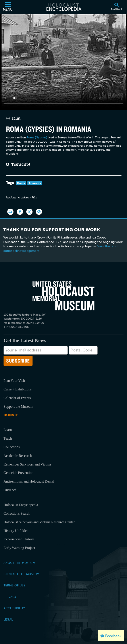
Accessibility (14, 608)
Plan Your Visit (14, 381)
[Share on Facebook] (20, 212)
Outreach (10, 490)
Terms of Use (14, 585)
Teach (8, 438)
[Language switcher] (39, 212)
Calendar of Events (17, 398)
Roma (21, 183)
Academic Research (18, 456)
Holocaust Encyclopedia (21, 505)
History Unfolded (16, 531)
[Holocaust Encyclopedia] (63, 7)
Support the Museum (18, 406)
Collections (12, 447)
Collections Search (17, 513)
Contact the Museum (21, 574)
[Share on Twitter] (29, 212)
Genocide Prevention (18, 473)
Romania (35, 183)
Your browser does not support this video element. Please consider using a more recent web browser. (63, 61)
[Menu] (8, 7)
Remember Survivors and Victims (28, 464)
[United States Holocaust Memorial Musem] (63, 296)
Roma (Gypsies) (37, 137)
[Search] (116, 7)
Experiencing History (19, 539)
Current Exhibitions (18, 389)
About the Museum (19, 563)
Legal (8, 619)
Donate (11, 415)
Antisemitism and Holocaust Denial (29, 481)
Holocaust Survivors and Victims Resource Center (39, 522)
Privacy (10, 597)
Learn (8, 430)
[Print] (10, 212)
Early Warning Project (19, 548)
